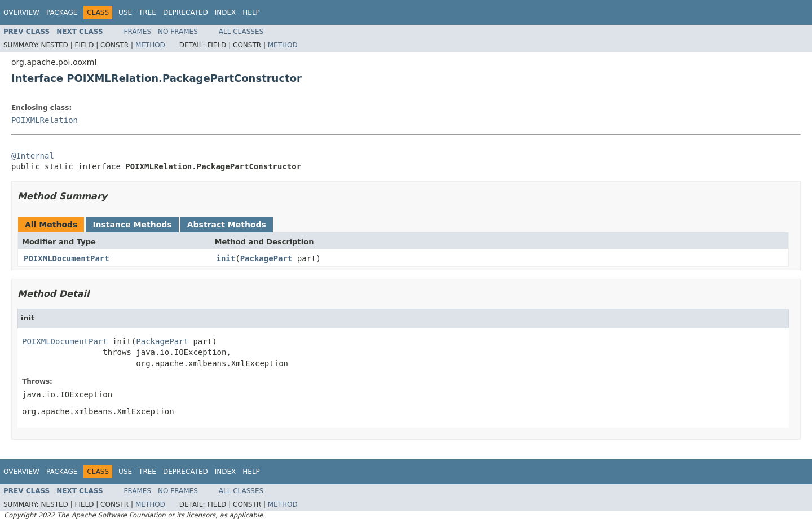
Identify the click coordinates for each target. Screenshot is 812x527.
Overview (21, 12)
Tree (147, 12)
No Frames (178, 32)
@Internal (33, 156)
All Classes (241, 32)
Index (226, 12)
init (226, 258)
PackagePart (266, 258)
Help (251, 12)
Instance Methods (132, 225)
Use (125, 12)
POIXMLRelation (45, 120)
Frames (138, 32)
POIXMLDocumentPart (67, 258)
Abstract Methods (227, 225)
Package (62, 12)
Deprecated (186, 12)
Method (150, 45)
